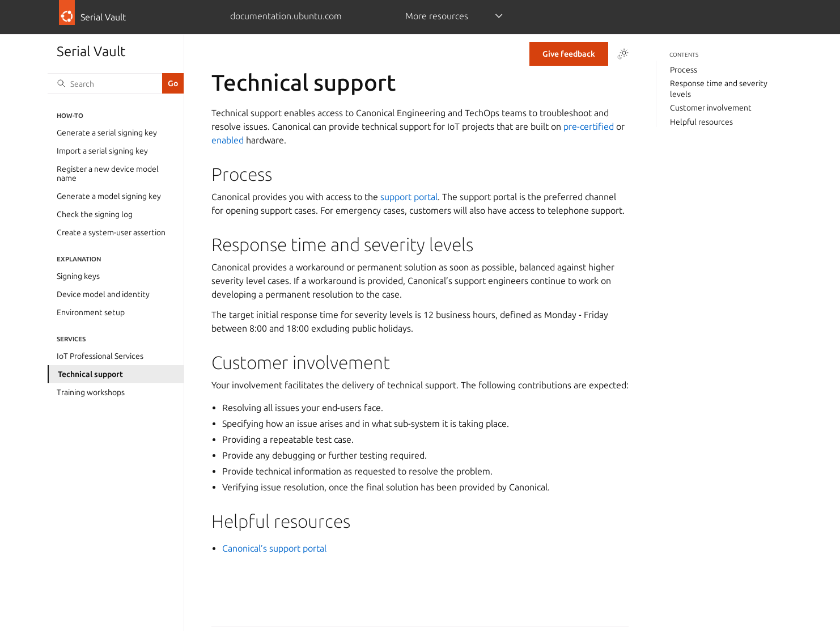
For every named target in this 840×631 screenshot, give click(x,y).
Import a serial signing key (102, 151)
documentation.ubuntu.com (286, 16)
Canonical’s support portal (274, 548)
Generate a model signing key (109, 196)
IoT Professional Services (100, 356)
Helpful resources (701, 122)
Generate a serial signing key (107, 133)
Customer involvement (711, 108)
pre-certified (589, 126)
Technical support (90, 374)
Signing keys (78, 276)
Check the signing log (95, 214)
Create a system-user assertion (111, 232)
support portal (409, 197)
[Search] (105, 83)
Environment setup (91, 312)
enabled (228, 140)
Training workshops (91, 392)
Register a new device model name (108, 173)
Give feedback (569, 54)
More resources (437, 16)
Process (684, 70)
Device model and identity (103, 294)
